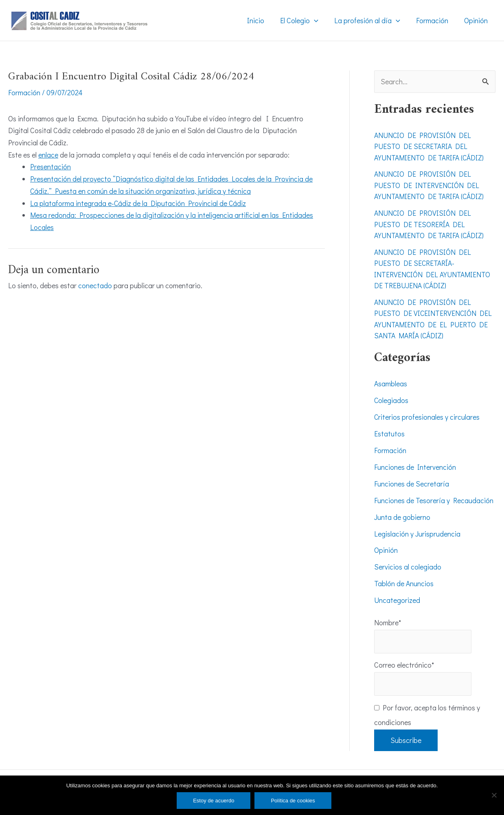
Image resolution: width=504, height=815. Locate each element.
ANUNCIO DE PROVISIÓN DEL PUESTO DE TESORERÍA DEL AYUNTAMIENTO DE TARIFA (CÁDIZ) (430, 223)
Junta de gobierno (402, 513)
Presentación (50, 167)
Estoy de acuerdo (214, 801)
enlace (48, 154)
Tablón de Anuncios (404, 579)
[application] (319, 20)
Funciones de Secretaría (412, 480)
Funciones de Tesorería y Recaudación (434, 497)
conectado (95, 285)
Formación (24, 92)
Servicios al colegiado (408, 563)
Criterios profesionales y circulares (427, 414)
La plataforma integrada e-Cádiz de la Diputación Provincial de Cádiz (138, 203)
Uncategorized (397, 596)
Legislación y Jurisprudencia (417, 530)
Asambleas (391, 381)
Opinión (386, 546)
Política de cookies (293, 801)
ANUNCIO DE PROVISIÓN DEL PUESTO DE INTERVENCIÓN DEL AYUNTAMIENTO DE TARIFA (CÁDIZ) (430, 185)
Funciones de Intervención (415, 464)
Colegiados (391, 398)
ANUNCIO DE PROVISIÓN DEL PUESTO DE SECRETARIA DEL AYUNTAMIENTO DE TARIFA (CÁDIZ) (430, 146)
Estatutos (389, 431)
